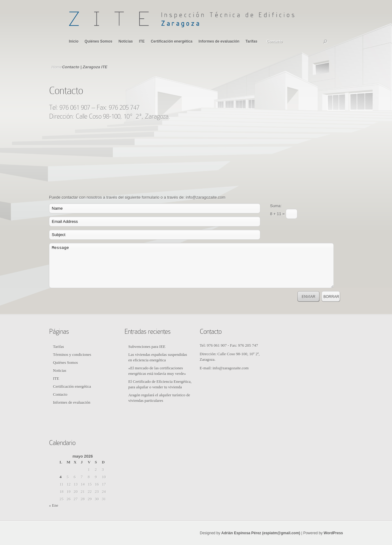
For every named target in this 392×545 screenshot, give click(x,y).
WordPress (333, 533)
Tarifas (251, 41)
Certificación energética (171, 41)
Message (191, 265)
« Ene (54, 505)
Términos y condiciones (72, 354)
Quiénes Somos (98, 41)
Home (57, 67)
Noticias (126, 41)
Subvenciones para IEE (147, 347)
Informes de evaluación (219, 41)
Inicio (74, 41)
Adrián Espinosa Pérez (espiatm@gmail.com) (261, 533)
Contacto (274, 41)
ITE (142, 41)
